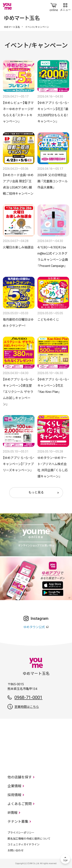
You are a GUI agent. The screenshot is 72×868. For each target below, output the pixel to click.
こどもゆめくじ (48, 320)
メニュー (65, 6)
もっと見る (36, 492)
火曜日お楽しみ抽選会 (18, 247)
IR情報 (12, 813)
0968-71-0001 (28, 697)
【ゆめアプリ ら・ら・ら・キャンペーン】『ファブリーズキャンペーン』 (19, 464)
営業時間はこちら (27, 707)
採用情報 (14, 795)
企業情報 (14, 786)
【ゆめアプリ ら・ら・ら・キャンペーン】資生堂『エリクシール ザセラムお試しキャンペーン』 (19, 392)
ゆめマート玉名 (12, 27)
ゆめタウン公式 (34, 627)
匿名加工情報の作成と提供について (29, 839)
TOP (65, 859)
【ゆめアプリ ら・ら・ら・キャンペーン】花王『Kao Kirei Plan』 (53, 386)
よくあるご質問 (20, 804)
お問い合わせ (16, 850)
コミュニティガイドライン (24, 844)
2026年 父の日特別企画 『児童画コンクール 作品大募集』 (54, 181)
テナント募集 (18, 822)
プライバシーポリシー (21, 833)
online (54, 6)
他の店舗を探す (20, 777)
